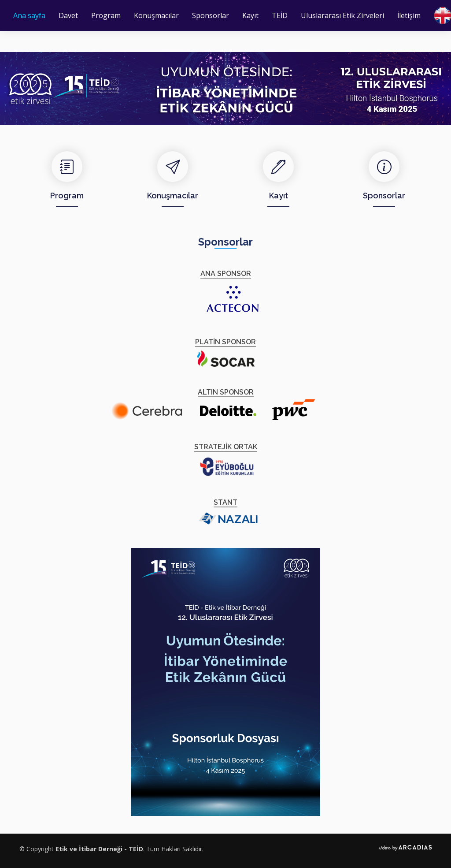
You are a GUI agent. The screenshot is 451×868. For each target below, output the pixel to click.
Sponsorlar (211, 15)
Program (106, 15)
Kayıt (250, 15)
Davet (68, 15)
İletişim (409, 15)
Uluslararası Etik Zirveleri (342, 15)
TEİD (280, 15)
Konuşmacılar (156, 15)
